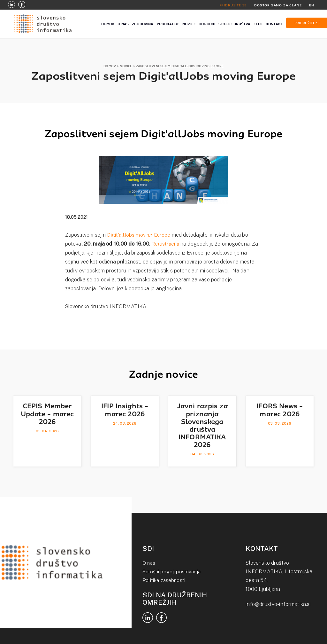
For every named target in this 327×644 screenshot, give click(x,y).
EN (312, 5)
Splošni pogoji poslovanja (172, 572)
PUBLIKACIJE (168, 24)
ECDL (258, 24)
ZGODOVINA (143, 24)
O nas (149, 563)
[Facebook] (22, 5)
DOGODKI (207, 24)
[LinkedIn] (11, 5)
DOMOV (108, 24)
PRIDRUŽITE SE (231, 5)
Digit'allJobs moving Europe (139, 235)
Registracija (166, 244)
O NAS (123, 24)
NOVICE (189, 24)
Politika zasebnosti (164, 580)
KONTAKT (274, 24)
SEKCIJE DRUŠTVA (234, 24)
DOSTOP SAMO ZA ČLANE (277, 5)
